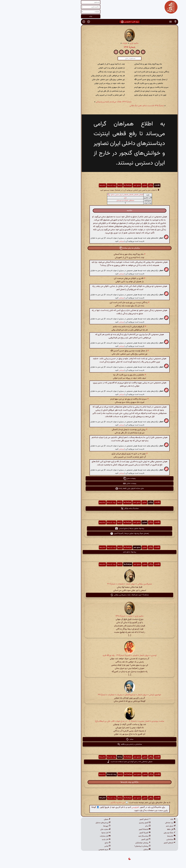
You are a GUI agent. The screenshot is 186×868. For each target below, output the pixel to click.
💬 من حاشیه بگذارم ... (82, 803)
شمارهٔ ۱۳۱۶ (93, 47)
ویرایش (85, 241)
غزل (89, 198)
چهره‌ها (70, 826)
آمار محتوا (69, 833)
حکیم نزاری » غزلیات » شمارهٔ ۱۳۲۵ (93, 616)
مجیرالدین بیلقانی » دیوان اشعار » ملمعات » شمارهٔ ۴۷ (93, 584)
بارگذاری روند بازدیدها (93, 782)
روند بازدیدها (75, 185)
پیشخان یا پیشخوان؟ (106, 846)
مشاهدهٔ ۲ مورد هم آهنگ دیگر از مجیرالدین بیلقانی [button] (93, 595)
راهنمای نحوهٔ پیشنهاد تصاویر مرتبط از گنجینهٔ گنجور (93, 534)
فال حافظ (135, 829)
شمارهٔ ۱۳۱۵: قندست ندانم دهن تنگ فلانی (110, 106)
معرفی (71, 819)
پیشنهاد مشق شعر (93, 552)
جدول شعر (134, 826)
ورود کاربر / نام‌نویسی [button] (93, 22)
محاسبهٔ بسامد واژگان (93, 508)
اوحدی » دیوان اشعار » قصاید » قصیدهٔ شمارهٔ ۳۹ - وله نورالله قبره (93, 655)
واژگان (114, 185)
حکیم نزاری (98, 43)
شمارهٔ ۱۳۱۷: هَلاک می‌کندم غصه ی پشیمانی (77, 102)
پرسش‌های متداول (67, 823)
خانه (136, 819)
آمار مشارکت (69, 836)
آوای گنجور (109, 839)
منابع (71, 843)
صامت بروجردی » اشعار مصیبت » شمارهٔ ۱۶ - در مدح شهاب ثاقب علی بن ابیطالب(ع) (93, 721)
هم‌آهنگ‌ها (91, 185)
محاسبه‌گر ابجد (108, 836)
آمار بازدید (70, 839)
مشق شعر (100, 185)
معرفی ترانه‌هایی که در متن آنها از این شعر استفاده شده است (93, 762)
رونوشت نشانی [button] (93, 483)
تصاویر (108, 185)
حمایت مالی (69, 829)
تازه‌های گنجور (133, 843)
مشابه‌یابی (134, 839)
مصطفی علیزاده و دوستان (89, 200)
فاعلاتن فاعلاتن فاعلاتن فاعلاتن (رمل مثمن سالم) (90, 195)
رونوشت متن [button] (93, 478)
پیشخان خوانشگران (106, 843)
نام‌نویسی (99, 807)
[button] (139, 22)
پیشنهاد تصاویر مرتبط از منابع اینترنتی (93, 528)
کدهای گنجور (109, 819)
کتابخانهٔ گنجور (108, 829)
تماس (71, 846)
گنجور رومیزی (108, 823)
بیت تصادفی (134, 823)
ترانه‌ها (83, 185)
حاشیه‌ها (66, 185)
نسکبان (111, 850)
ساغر (111, 826)
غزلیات (88, 43)
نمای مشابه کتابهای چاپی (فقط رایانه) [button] (93, 488)
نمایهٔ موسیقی (133, 833)
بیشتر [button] (93, 739)
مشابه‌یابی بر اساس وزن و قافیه (93, 744)
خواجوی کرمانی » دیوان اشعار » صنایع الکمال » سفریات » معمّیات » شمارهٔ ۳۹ (93, 695)
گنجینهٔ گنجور (108, 833)
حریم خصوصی (68, 850)
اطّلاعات (121, 185)
